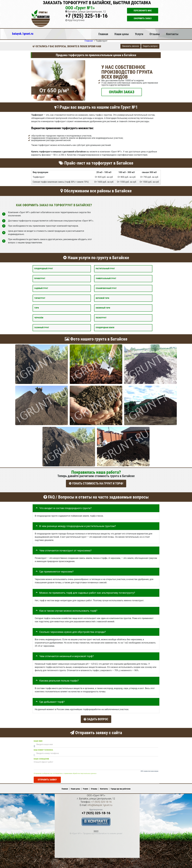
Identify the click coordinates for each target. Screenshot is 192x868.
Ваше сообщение (41, 758)
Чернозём (39, 318)
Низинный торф (103, 308)
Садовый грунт (41, 288)
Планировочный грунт (106, 288)
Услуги (139, 34)
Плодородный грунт (44, 269)
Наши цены (122, 34)
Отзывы (155, 34)
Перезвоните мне (143, 11)
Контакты (172, 34)
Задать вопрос (150, 46)
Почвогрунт (40, 278)
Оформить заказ (143, 18)
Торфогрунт (40, 298)
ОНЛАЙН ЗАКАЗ (122, 92)
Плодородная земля (105, 327)
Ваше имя (38, 740)
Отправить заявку (47, 778)
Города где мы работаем (121, 787)
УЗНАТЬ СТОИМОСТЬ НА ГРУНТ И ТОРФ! (96, 483)
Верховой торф (102, 298)
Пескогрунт (101, 318)
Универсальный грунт (106, 278)
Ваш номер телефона (43, 749)
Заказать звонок (131, 46)
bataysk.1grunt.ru (23, 34)
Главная (103, 34)
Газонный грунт (42, 327)
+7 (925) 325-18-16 (86, 16)
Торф (37, 308)
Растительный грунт (105, 269)
